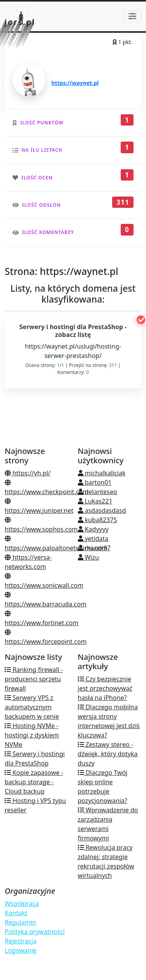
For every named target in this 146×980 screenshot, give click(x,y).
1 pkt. (122, 42)
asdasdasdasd (102, 510)
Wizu (89, 557)
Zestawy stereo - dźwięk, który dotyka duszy (108, 754)
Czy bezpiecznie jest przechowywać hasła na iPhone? (105, 688)
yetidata (93, 539)
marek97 (94, 548)
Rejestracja (21, 941)
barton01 (95, 482)
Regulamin (20, 922)
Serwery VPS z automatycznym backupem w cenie (32, 707)
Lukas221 (95, 501)
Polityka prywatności (35, 932)
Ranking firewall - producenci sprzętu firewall (34, 679)
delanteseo (98, 492)
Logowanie (21, 950)
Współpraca (22, 904)
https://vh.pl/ (28, 473)
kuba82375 (98, 520)
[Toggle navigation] (132, 16)
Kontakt (16, 913)
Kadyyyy (93, 529)
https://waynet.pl (75, 83)
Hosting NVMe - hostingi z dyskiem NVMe (32, 735)
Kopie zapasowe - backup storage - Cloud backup (34, 782)
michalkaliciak (102, 473)
